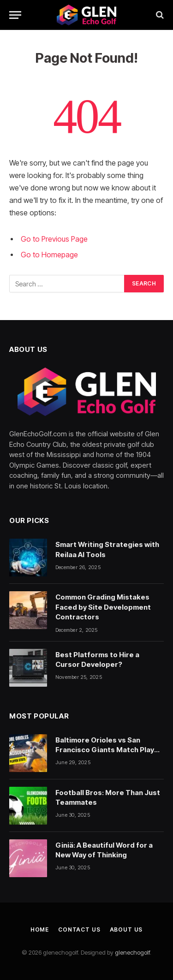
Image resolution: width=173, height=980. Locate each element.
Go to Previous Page (54, 239)
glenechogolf (132, 952)
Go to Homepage (49, 255)
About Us (126, 930)
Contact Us (79, 930)
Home (40, 930)
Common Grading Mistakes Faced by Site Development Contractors (103, 607)
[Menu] (15, 15)
